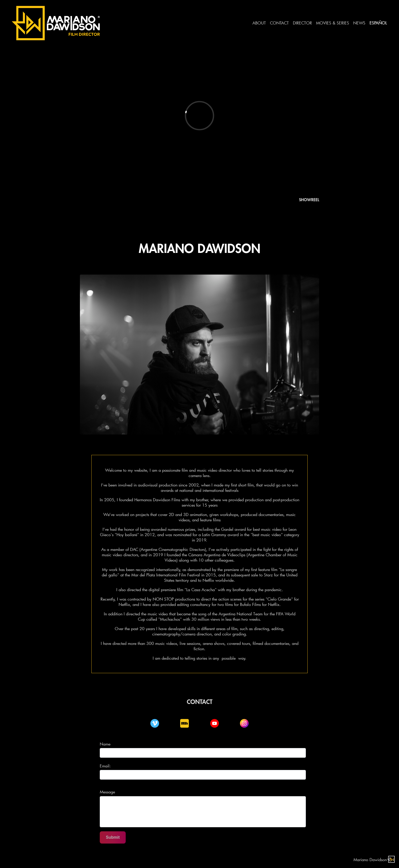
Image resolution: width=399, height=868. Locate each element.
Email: (105, 766)
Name (105, 744)
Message (107, 792)
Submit (113, 837)
